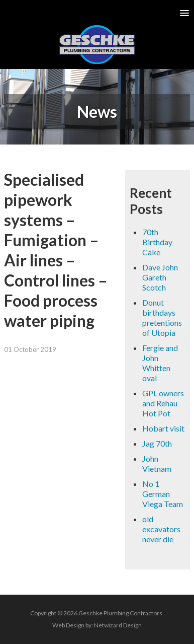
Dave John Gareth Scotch (160, 277)
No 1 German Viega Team (163, 494)
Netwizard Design (118, 625)
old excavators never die (161, 529)
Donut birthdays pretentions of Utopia (162, 317)
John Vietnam (157, 463)
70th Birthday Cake (157, 242)
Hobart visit (163, 428)
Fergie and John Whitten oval (160, 363)
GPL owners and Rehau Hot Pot (163, 403)
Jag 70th (157, 443)
